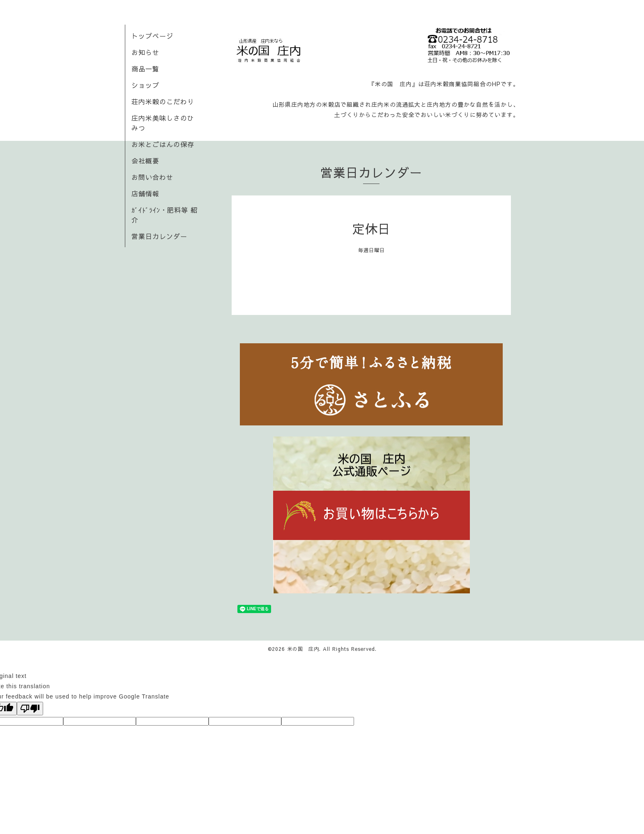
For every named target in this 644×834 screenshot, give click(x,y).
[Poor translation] (30, 709)
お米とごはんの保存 (163, 144)
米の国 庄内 (303, 649)
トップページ (152, 36)
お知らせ (145, 52)
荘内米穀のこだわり (163, 101)
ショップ (145, 85)
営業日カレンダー (159, 236)
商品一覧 (145, 69)
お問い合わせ (152, 177)
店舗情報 (145, 193)
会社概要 (145, 161)
